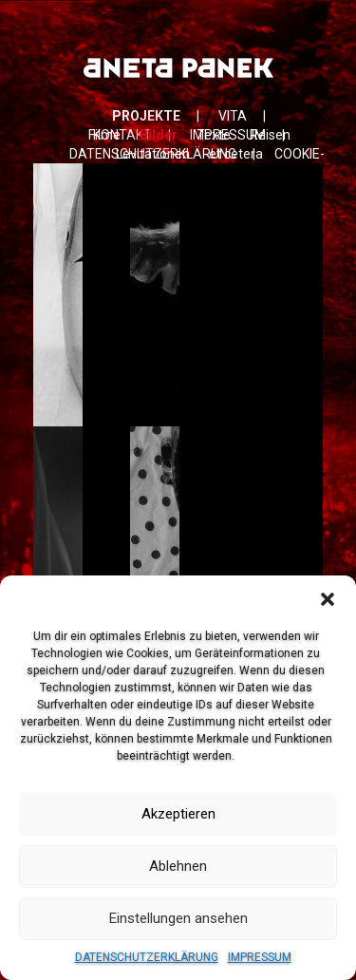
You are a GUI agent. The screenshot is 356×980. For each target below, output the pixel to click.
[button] (328, 599)
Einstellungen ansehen (178, 918)
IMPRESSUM (260, 957)
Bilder (159, 135)
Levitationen (153, 154)
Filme (104, 135)
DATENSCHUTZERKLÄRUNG (147, 957)
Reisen (270, 135)
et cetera (236, 154)
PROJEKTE (146, 116)
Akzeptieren (178, 814)
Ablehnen (178, 866)
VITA (233, 116)
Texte (214, 135)
